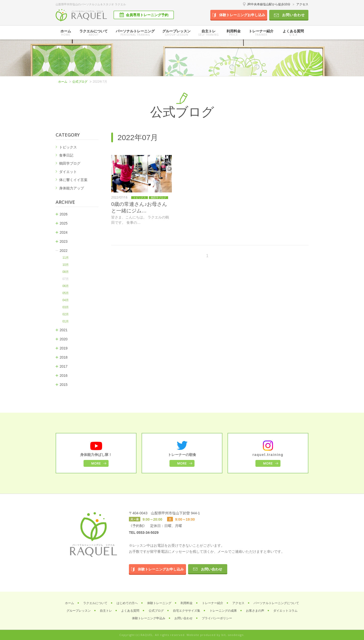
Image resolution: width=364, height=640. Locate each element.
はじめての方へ (127, 603)
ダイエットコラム (285, 611)
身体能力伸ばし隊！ (96, 455)
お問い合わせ (293, 15)
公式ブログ (80, 82)
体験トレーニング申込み (149, 618)
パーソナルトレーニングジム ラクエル (81, 15)
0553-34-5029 (147, 533)
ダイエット (68, 172)
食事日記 (66, 155)
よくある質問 (293, 33)
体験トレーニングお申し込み (242, 15)
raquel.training (268, 455)
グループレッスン (79, 611)
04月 (66, 300)
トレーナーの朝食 (182, 455)
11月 (66, 258)
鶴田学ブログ (70, 163)
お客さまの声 (255, 611)
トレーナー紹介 (261, 33)
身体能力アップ (72, 188)
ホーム (66, 33)
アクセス (302, 4)
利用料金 (234, 33)
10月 (66, 265)
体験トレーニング (159, 603)
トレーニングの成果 (223, 611)
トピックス (68, 147)
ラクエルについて (94, 33)
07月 (66, 279)
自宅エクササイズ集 (187, 611)
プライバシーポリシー (217, 618)
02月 (66, 314)
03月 (66, 307)
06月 (66, 286)
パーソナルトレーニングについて (276, 603)
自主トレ (208, 33)
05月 (66, 293)
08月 (66, 272)
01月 (66, 321)
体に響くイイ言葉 (73, 180)
